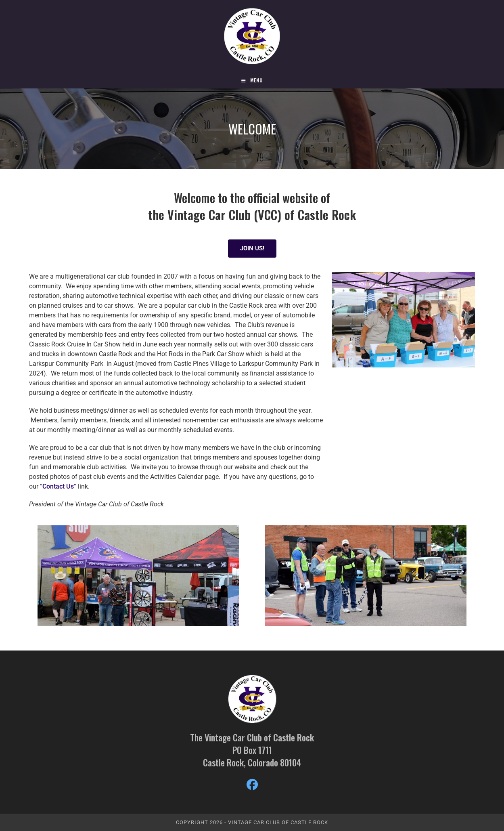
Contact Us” (60, 486)
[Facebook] (252, 785)
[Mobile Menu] (252, 80)
